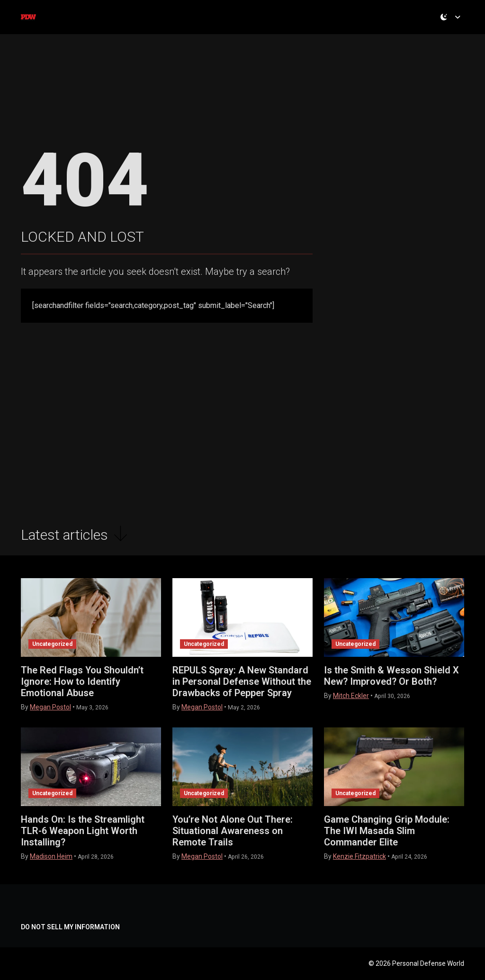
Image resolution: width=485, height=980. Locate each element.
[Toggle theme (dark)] (452, 26)
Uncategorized (52, 644)
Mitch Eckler (351, 696)
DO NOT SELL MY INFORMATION (70, 927)
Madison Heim (51, 856)
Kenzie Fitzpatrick (359, 856)
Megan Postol (50, 707)
